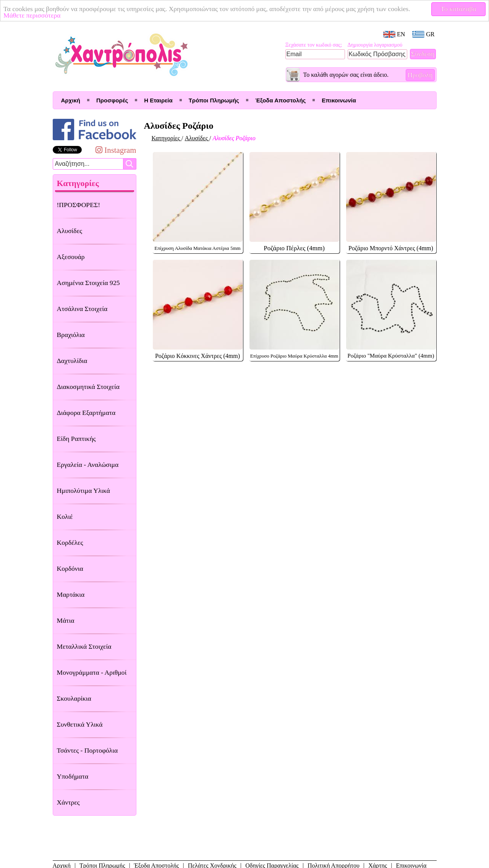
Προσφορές (112, 100)
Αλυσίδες (70, 231)
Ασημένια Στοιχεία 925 (88, 283)
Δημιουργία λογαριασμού (375, 45)
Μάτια (66, 620)
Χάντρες (68, 802)
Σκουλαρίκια (74, 698)
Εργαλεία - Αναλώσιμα (88, 465)
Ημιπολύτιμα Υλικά (83, 491)
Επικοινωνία (339, 100)
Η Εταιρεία (158, 100)
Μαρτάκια (71, 594)
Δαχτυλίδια (72, 361)
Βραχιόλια (71, 335)
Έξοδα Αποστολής (280, 100)
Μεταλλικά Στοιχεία (84, 646)
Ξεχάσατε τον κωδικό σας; (314, 45)
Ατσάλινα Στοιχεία (82, 309)
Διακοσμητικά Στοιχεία (88, 387)
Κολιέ (65, 517)
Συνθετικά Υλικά (80, 724)
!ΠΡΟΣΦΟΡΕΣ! (79, 205)
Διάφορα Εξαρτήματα (86, 413)
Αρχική (71, 100)
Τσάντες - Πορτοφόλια (87, 750)
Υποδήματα (73, 776)
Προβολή (420, 75)
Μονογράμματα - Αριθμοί (92, 672)
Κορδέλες (70, 542)
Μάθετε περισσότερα (32, 15)
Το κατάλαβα (459, 9)
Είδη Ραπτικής (76, 439)
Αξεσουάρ (71, 257)
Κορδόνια (70, 568)
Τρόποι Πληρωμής (214, 100)
